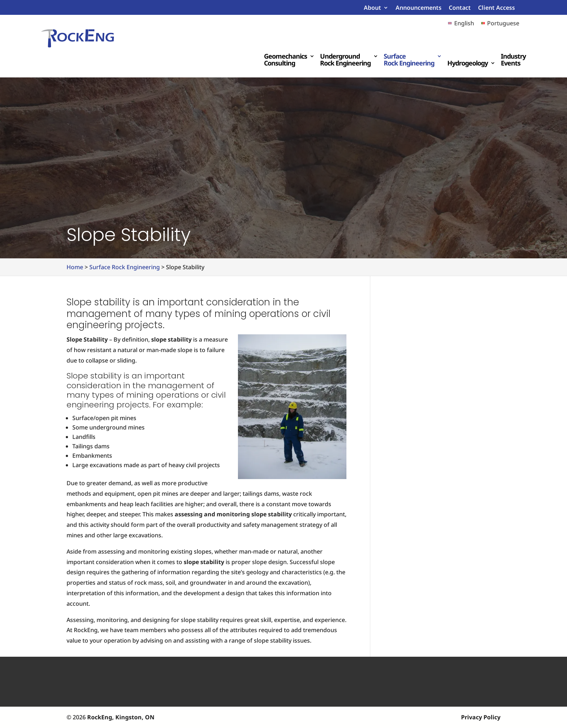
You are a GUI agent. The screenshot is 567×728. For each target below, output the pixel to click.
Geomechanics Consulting (285, 60)
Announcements (419, 8)
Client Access (496, 8)
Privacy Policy (481, 717)
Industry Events (513, 60)
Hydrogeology (468, 64)
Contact (460, 8)
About (372, 8)
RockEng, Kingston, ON (121, 717)
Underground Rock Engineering (345, 60)
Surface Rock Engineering (409, 60)
